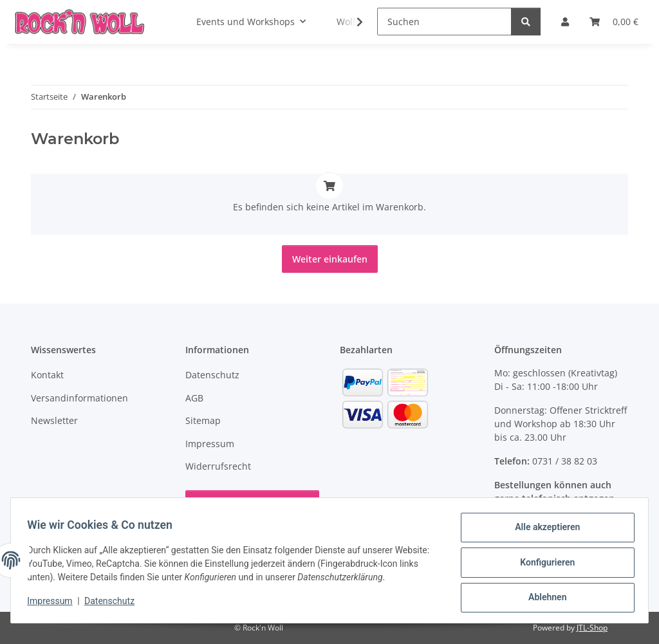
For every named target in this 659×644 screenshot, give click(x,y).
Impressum (54, 604)
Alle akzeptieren (543, 531)
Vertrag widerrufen (252, 504)
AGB (194, 398)
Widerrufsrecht (218, 466)
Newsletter (54, 420)
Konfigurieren (543, 565)
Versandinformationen (79, 398)
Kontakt (47, 375)
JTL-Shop (592, 628)
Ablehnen (543, 598)
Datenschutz (114, 604)
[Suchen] (444, 22)
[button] (351, 22)
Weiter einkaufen (330, 259)
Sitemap (203, 420)
